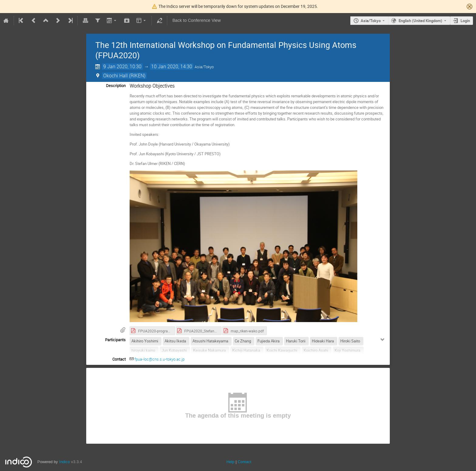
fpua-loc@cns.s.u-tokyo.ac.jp (160, 359)
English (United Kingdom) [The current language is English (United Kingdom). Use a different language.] (420, 21)
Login (465, 21)
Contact (245, 462)
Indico (65, 462)
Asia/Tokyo (371, 21)
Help (230, 462)
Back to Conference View (197, 20)
